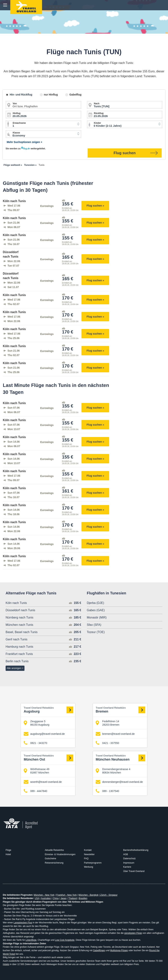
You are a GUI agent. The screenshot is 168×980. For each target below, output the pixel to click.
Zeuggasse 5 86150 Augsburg (37, 723)
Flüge (8, 850)
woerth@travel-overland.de (43, 782)
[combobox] (43, 124)
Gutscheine (51, 859)
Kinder (98, 123)
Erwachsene (19, 123)
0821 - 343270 (35, 743)
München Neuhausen (120, 758)
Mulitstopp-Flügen (119, 950)
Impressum (129, 863)
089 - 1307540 (107, 791)
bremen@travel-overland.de (115, 734)
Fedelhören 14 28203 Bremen (108, 723)
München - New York (44, 895)
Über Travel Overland (134, 871)
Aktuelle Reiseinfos (54, 850)
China (56, 898)
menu (5, 5)
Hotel (8, 854)
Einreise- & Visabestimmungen (60, 854)
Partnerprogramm (93, 863)
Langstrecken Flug (23, 923)
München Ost (48, 758)
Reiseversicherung (54, 863)
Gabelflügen (99, 950)
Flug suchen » (95, 206)
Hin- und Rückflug (21, 95)
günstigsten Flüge (133, 933)
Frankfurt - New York (66, 895)
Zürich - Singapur (108, 895)
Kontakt (88, 850)
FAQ (86, 859)
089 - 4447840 (35, 791)
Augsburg (48, 710)
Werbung (89, 867)
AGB (125, 854)
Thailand (73, 898)
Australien (46, 898)
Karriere (127, 867)
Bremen (120, 710)
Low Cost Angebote (65, 940)
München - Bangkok (88, 895)
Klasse (16, 133)
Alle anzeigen (14, 668)
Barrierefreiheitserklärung (136, 850)
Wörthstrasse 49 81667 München (37, 771)
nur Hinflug (51, 95)
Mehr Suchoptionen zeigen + (24, 142)
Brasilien (83, 898)
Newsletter (89, 854)
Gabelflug (75, 95)
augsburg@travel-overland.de (44, 734)
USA (37, 898)
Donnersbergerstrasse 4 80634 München (113, 771)
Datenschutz (129, 859)
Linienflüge (31, 940)
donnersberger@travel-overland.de (119, 782)
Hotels (6, 964)
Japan (63, 898)
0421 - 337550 (107, 743)
